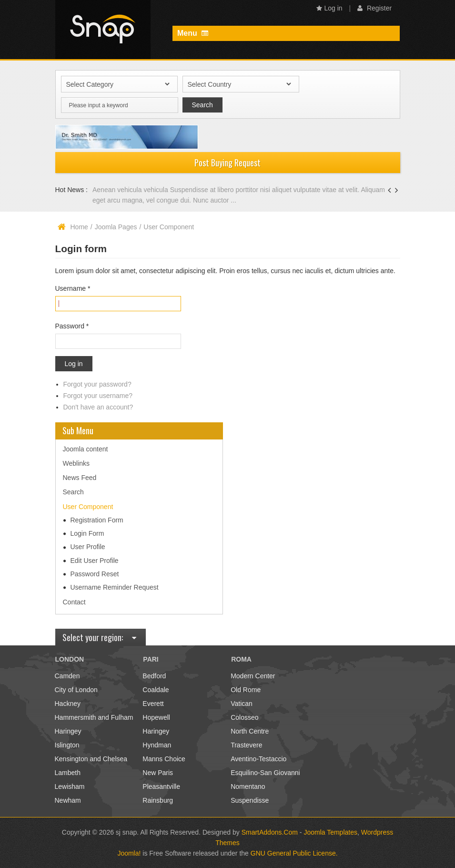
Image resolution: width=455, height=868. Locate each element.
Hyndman (157, 745)
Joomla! (129, 853)
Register (374, 8)
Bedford (154, 676)
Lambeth (68, 773)
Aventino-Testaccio (258, 759)
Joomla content (86, 449)
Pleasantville (161, 786)
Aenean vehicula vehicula (131, 190)
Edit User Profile (95, 561)
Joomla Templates (330, 832)
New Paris (158, 773)
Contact (74, 602)
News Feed (80, 478)
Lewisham (70, 786)
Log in (329, 8)
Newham (68, 800)
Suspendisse (250, 800)
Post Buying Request (227, 163)
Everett (153, 704)
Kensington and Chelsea (91, 759)
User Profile (88, 547)
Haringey (68, 731)
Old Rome (246, 690)
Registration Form (97, 520)
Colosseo (244, 717)
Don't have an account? (98, 407)
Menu (193, 33)
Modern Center (253, 676)
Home (79, 227)
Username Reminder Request (115, 587)
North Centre (250, 731)
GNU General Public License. (294, 853)
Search (73, 492)
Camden (67, 676)
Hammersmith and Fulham (94, 717)
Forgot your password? (97, 384)
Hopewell (156, 717)
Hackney (68, 704)
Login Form (87, 533)
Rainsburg (158, 800)
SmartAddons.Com (270, 832)
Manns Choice (164, 759)
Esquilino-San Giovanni (265, 773)
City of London (76, 690)
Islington (67, 745)
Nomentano (248, 786)
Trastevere (246, 745)
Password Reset (95, 574)
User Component (88, 507)
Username (73, 288)
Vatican (242, 704)
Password (72, 326)
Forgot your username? (98, 396)
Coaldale (156, 690)
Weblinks (76, 463)
